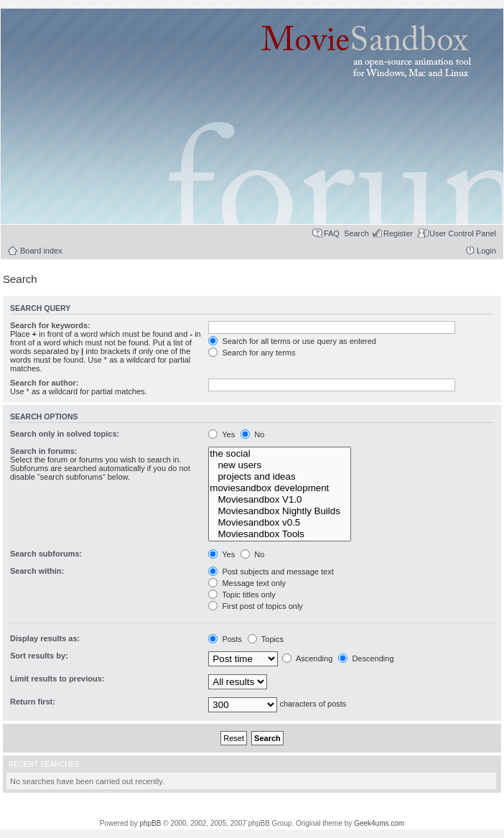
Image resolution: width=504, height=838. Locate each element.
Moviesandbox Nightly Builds (280, 511)
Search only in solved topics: (65, 434)
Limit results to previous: (57, 679)
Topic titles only (242, 595)
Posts (225, 639)
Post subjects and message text (271, 572)
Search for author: (44, 383)
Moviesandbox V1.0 (280, 500)
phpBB (150, 823)
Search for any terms (252, 353)
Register (398, 233)
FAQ (332, 233)
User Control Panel (463, 233)
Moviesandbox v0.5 (280, 523)
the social (280, 454)
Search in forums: (44, 451)
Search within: (37, 571)
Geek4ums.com (379, 823)
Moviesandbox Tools (280, 534)
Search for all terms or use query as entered (292, 341)
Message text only (247, 583)
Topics (266, 639)
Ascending (307, 658)
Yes (221, 434)
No (252, 434)
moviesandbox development (280, 488)
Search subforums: (46, 554)
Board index (41, 251)
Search (356, 233)
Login (486, 251)
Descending (366, 658)
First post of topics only (256, 606)
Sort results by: (39, 656)
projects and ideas (280, 477)
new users (280, 465)
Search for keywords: (50, 325)
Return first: (33, 702)
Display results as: (45, 638)
